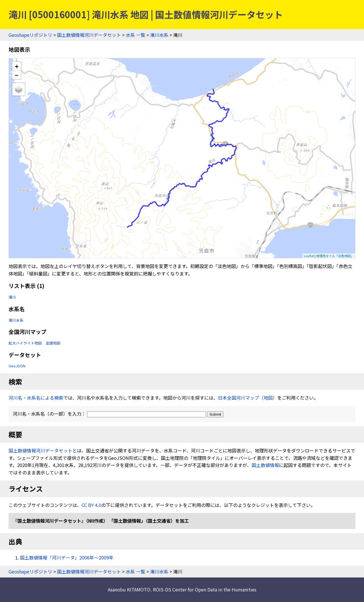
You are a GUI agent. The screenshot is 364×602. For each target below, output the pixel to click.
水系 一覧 (136, 35)
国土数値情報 (265, 465)
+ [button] (17, 66)
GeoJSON (17, 366)
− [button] (17, 75)
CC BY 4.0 (91, 505)
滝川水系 (159, 35)
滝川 (12, 297)
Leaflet (309, 256)
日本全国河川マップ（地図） (248, 398)
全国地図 (53, 343)
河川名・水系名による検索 (36, 398)
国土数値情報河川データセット (89, 35)
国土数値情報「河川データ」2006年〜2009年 (67, 557)
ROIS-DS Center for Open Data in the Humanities (205, 589)
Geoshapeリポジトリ (30, 35)
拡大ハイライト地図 (25, 343)
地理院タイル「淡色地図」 (335, 256)
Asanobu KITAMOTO (129, 589)
